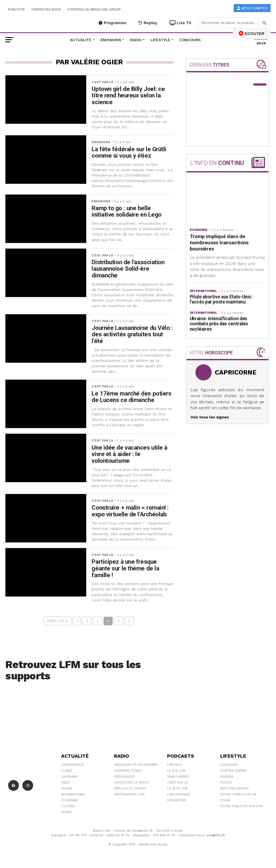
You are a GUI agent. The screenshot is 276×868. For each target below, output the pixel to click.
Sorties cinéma (233, 771)
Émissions (111, 40)
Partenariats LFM (129, 794)
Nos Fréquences (234, 788)
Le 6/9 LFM (176, 771)
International (73, 794)
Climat (67, 771)
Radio (136, 40)
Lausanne (70, 777)
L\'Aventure (177, 800)
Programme (113, 23)
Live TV (181, 23)
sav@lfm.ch (216, 835)
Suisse (67, 788)
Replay (148, 23)
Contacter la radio (131, 782)
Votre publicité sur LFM (241, 806)
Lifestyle (161, 40)
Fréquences (124, 777)
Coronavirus (73, 765)
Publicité (16, 9)
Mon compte (252, 8)
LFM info (175, 765)
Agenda (227, 777)
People (226, 782)
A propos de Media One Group (94, 9)
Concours (190, 40)
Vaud (65, 782)
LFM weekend (179, 794)
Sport (66, 812)
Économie (69, 800)
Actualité (81, 40)
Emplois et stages (130, 788)
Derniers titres (128, 771)
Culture (68, 806)
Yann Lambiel (178, 777)
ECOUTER (252, 33)
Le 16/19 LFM (177, 788)
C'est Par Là (178, 782)
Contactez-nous (46, 9)
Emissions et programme (136, 765)
